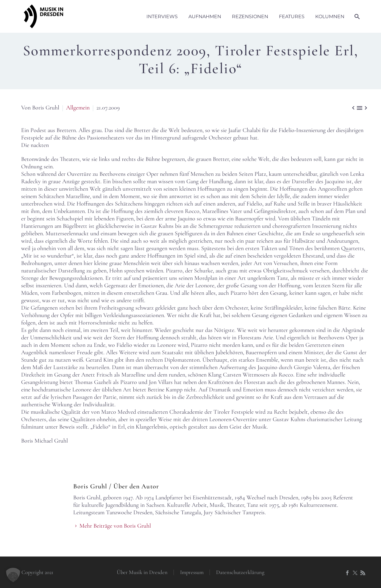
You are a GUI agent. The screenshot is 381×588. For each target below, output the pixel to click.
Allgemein (78, 108)
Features (292, 17)
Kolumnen (330, 17)
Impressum (192, 572)
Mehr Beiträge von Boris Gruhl (115, 526)
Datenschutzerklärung (240, 572)
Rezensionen (250, 17)
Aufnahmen (205, 17)
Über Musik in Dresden (142, 572)
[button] (13, 575)
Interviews (162, 17)
